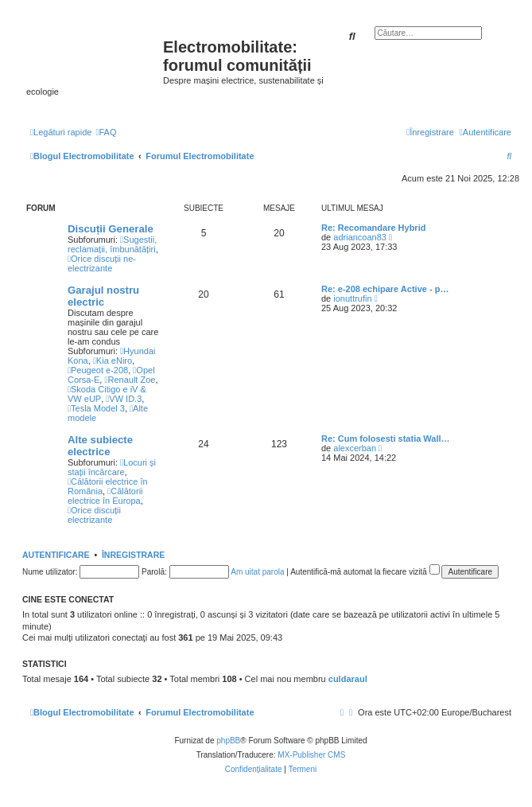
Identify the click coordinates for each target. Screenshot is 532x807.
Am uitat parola (257, 572)
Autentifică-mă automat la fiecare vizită (365, 572)
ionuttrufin (352, 298)
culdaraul (348, 679)
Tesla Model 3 (96, 408)
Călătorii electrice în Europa (105, 496)
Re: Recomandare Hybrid (373, 228)
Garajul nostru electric (103, 296)
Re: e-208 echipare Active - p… (385, 289)
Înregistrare (133, 555)
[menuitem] (106, 132)
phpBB (228, 741)
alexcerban (355, 448)
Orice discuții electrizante (94, 515)
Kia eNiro (113, 361)
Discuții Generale (111, 229)
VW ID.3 (124, 399)
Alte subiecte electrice (100, 446)
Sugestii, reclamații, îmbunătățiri (112, 244)
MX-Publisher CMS (311, 755)
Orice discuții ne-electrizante (102, 263)
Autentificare (56, 555)
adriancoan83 (360, 237)
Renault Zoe (130, 380)
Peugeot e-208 (98, 370)
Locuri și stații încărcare (112, 467)
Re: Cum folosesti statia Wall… (386, 439)
